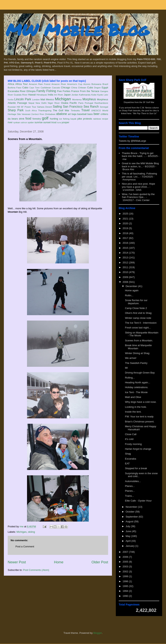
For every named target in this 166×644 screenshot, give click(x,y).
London (36, 99)
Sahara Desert (44, 107)
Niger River (54, 103)
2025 (126, 214)
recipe (105, 119)
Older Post (100, 562)
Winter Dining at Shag (137, 353)
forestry (37, 119)
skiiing (31, 532)
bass (90, 114)
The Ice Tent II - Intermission (141, 323)
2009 (126, 277)
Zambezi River (38, 114)
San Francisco (73, 107)
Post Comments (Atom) (36, 570)
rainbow (97, 119)
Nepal (31, 103)
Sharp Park (16, 110)
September (132, 517)
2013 (126, 258)
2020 (126, 223)
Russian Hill (14, 107)
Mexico (50, 99)
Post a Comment (25, 546)
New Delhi (41, 103)
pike (80, 119)
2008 (126, 282)
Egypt (105, 88)
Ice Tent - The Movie (136, 392)
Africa (11, 84)
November (132, 507)
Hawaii (32, 95)
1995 (126, 586)
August (130, 521)
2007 (126, 552)
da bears (13, 119)
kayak (73, 119)
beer (97, 114)
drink (22, 119)
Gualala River (21, 95)
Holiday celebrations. (137, 387)
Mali (43, 99)
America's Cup (75, 84)
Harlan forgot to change (138, 449)
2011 (126, 267)
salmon (24, 123)
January (130, 546)
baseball (82, 114)
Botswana (96, 84)
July (128, 526)
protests (87, 119)
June (129, 531)
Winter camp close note (138, 318)
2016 (126, 243)
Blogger (98, 633)
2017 (126, 238)
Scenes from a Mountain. (139, 340)
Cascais (56, 88)
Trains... (129, 496)
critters (104, 114)
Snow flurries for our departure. (136, 302)
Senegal (104, 107)
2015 (126, 248)
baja (74, 114)
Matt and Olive (133, 397)
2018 (126, 233)
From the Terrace (90, 91)
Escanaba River (17, 91)
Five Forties (64, 91)
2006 (126, 557)
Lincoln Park (23, 99)
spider (31, 122)
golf (45, 118)
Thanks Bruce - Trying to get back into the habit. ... (138, 155)
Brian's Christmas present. (140, 422)
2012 (126, 263)
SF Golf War (149, 102)
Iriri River (59, 95)
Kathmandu (85, 95)
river (10, 122)
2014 (126, 253)
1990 (126, 596)
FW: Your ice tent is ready (139, 417)
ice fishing (64, 119)
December (132, 286)
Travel (85, 110)
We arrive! (131, 358)
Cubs (90, 88)
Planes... (130, 486)
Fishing (51, 91)
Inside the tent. (133, 412)
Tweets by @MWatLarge (132, 141)
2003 (126, 567)
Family (41, 91)
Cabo (25, 88)
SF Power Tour (29, 107)
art (69, 114)
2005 (126, 562)
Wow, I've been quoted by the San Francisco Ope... (138, 196)
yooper (65, 122)
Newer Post (17, 562)
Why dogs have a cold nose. (141, 402)
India (50, 95)
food (28, 118)
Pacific (73, 103)
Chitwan (82, 88)
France (75, 91)
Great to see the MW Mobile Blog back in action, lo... (140, 165)
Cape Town (35, 88)
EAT (127, 464)
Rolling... (130, 378)
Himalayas (42, 95)
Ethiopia (31, 91)
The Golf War (61, 110)
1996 (126, 581)
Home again (132, 290)
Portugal (89, 103)
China (74, 88)
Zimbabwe (50, 114)
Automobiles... (133, 481)
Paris (81, 103)
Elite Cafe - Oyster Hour (138, 501)
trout (54, 122)
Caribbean (46, 88)
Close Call (131, 434)
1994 (126, 591)
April (129, 541)
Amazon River (59, 84)
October (130, 512)
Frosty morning (133, 444)
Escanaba (130, 459)
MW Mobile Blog (77, 30)
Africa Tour (21, 84)
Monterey (77, 99)
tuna (59, 123)
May (128, 536)
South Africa (31, 111)
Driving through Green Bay (140, 373)
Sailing (57, 107)
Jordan (75, 95)
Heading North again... (137, 382)
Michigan (63, 99)
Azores (87, 84)
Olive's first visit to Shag (138, 313)
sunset (47, 122)
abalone (62, 114)
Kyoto (100, 95)
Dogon (97, 88)
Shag (128, 454)
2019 (126, 228)
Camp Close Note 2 (136, 308)
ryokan (17, 122)
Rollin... (129, 295)
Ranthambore (101, 103)
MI (126, 368)
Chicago (66, 88)
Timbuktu (75, 110)
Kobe (94, 95)
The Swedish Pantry (136, 363)
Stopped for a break (136, 468)
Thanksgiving (45, 110)
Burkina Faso (15, 88)
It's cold (129, 439)
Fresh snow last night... (138, 328)
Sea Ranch (91, 107)
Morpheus (89, 99)
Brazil (105, 84)
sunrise (39, 122)
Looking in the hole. (136, 407)
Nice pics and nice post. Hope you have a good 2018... (138, 185)
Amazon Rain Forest (40, 84)
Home (59, 562)
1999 (126, 576)
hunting (54, 119)
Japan (67, 95)
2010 (126, 272)
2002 (126, 572)
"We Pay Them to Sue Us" (145, 113)
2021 (126, 219)
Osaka (65, 103)
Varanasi (26, 114)
